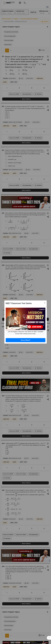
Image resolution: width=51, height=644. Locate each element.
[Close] (45, 303)
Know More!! (26, 340)
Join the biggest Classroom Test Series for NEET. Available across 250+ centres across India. (26, 333)
